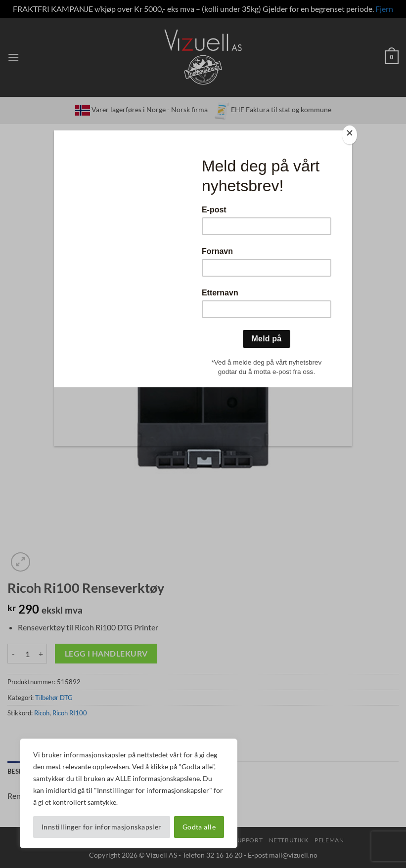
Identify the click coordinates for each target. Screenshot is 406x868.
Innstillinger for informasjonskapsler (102, 827)
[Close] (350, 135)
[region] (129, 793)
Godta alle (199, 827)
